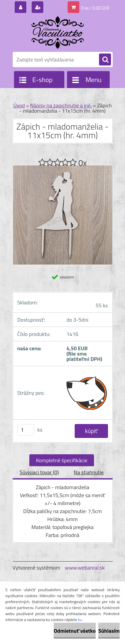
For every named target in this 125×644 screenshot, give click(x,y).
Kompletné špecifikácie (62, 460)
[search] (105, 60)
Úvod (19, 105)
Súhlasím (109, 631)
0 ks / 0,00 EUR (95, 8)
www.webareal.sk (85, 568)
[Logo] (58, 33)
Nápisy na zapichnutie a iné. (61, 105)
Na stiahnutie (89, 472)
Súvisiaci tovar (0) (39, 472)
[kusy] (26, 430)
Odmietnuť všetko (75, 631)
